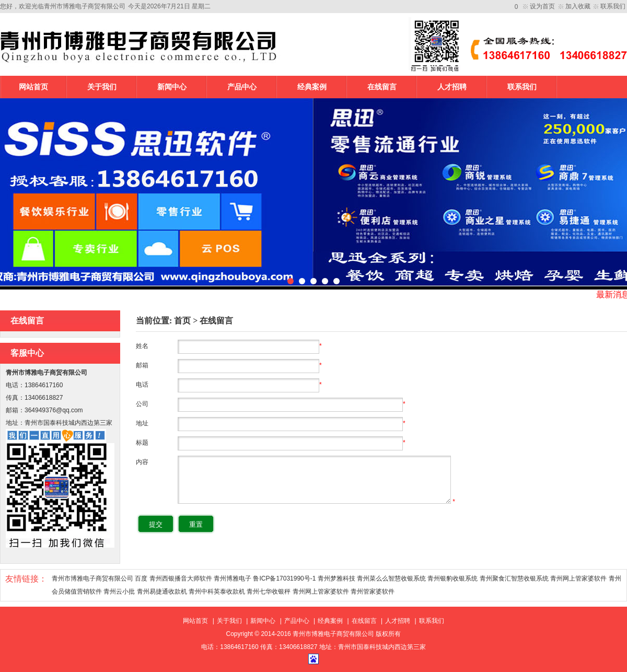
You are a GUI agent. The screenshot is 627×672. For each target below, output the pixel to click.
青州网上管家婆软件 (578, 578)
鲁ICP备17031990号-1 (284, 578)
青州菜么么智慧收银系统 (391, 578)
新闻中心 (172, 87)
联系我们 (613, 6)
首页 (182, 321)
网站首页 (33, 87)
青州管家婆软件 (373, 592)
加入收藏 (578, 6)
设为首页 (542, 6)
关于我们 (102, 87)
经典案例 (312, 87)
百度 (141, 578)
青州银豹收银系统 (452, 578)
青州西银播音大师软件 (181, 578)
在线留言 (382, 87)
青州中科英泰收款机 (217, 592)
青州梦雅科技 (336, 578)
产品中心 (242, 87)
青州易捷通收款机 (162, 592)
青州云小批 (119, 592)
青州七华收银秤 (269, 592)
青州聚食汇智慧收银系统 (514, 578)
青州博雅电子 (233, 578)
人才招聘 (452, 87)
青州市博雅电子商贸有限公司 (92, 578)
